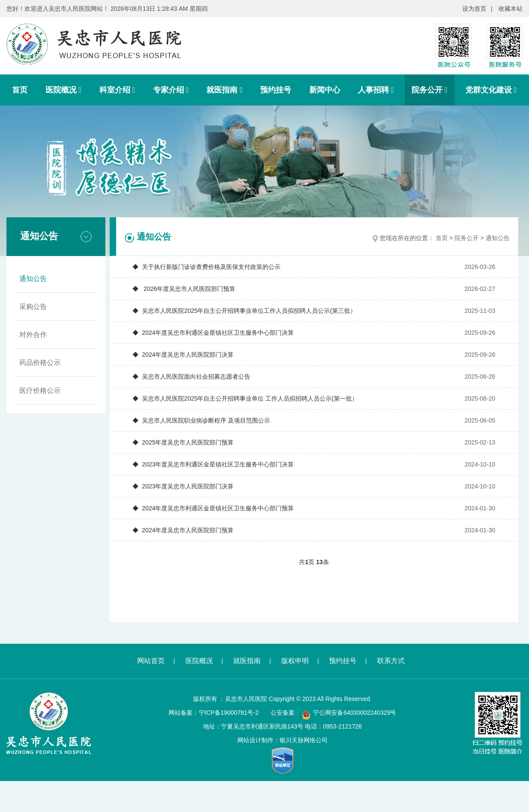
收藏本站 (511, 9)
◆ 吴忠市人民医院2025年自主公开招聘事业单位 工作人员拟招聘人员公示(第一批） (245, 398)
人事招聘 (376, 90)
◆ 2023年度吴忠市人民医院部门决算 (183, 486)
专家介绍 (171, 90)
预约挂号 (276, 90)
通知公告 (33, 279)
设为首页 (474, 9)
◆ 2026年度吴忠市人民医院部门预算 (184, 289)
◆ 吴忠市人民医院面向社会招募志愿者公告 (191, 377)
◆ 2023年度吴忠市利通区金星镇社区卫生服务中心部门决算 (213, 464)
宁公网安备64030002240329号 (355, 713)
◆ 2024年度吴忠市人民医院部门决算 (183, 355)
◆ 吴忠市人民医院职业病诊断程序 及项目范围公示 (201, 420)
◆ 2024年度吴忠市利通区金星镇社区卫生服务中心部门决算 (213, 333)
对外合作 (33, 335)
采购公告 (33, 307)
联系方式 (391, 661)
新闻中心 (325, 90)
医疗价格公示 (40, 391)
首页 (20, 90)
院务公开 (430, 90)
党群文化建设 (491, 90)
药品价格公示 (40, 363)
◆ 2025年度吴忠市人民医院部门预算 (183, 442)
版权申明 (295, 661)
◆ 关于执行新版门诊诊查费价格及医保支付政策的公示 (206, 267)
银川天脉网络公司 (304, 740)
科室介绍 (117, 90)
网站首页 (151, 661)
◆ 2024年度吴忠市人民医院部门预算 (183, 530)
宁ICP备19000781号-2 (229, 713)
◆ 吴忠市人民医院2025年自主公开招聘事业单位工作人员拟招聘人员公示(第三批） (244, 311)
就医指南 (225, 90)
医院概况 (64, 90)
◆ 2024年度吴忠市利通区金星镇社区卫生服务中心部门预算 (213, 508)
